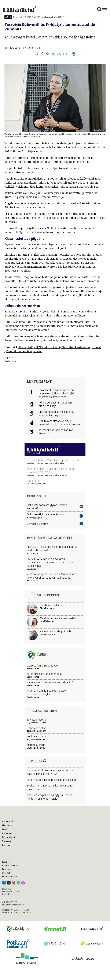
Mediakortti (7, 825)
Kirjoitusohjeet (9, 837)
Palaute (5, 862)
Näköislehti (7, 833)
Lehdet (5, 829)
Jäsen (8, 17)
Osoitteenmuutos (10, 866)
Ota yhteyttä (8, 821)
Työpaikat (7, 841)
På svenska (7, 869)
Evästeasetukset (10, 877)
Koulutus (6, 845)
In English (6, 873)
